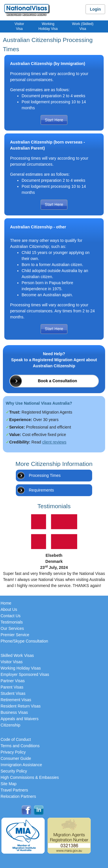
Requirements (41, 490)
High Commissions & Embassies (30, 777)
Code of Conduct (16, 739)
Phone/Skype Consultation (24, 641)
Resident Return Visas (21, 706)
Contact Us (11, 616)
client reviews (54, 442)
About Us (9, 609)
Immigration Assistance (21, 765)
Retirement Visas (16, 700)
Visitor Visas (12, 662)
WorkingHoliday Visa (48, 26)
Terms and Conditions (20, 746)
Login (95, 9)
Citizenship (10, 725)
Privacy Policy (13, 752)
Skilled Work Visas (17, 655)
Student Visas (13, 693)
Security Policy (14, 771)
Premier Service (15, 635)
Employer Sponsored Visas (25, 674)
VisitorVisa (19, 26)
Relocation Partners (18, 796)
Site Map (8, 784)
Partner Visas (13, 681)
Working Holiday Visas (21, 668)
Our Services (12, 628)
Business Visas (14, 712)
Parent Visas (12, 687)
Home (6, 603)
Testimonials (12, 622)
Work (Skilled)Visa (83, 26)
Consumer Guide (16, 758)
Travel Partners (14, 790)
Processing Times (45, 475)
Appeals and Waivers (20, 719)
